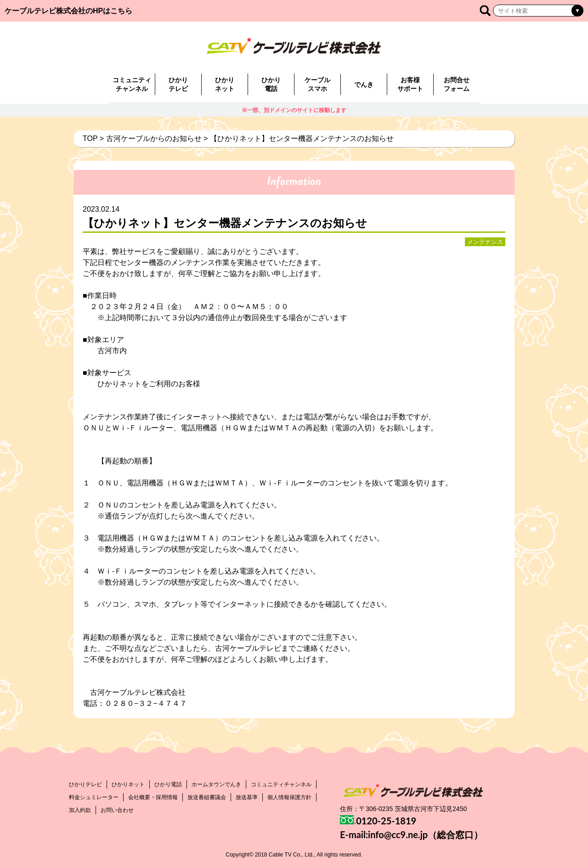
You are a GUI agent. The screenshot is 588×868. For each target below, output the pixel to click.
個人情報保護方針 (289, 797)
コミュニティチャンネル (132, 84)
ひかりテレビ (178, 84)
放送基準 (247, 797)
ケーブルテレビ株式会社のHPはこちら (68, 11)
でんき (364, 85)
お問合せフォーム (457, 84)
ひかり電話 (271, 84)
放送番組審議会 (207, 797)
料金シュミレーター (94, 797)
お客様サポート (410, 84)
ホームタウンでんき (216, 784)
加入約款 (80, 810)
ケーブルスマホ (317, 84)
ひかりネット (225, 84)
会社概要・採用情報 (153, 797)
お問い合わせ (117, 810)
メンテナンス (485, 242)
